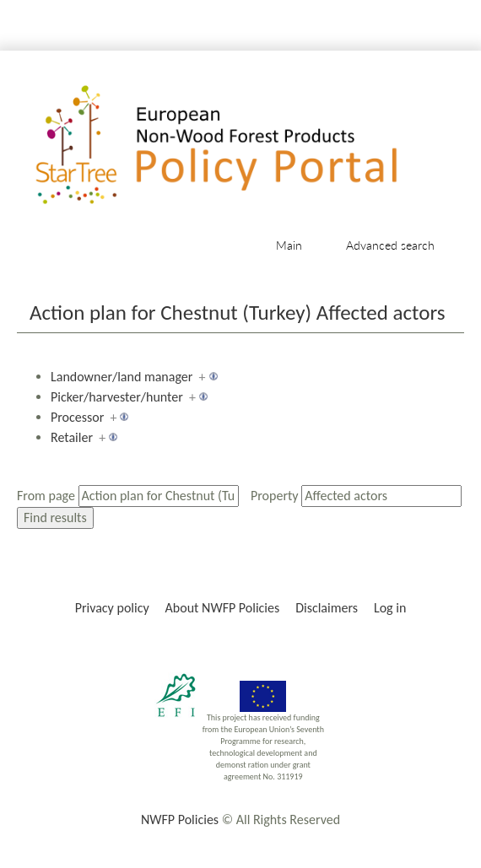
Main (289, 245)
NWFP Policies (180, 819)
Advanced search (390, 245)
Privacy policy (112, 608)
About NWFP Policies (223, 608)
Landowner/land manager (122, 377)
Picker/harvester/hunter (117, 397)
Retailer (72, 437)
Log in (390, 608)
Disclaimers (327, 608)
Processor (77, 417)
